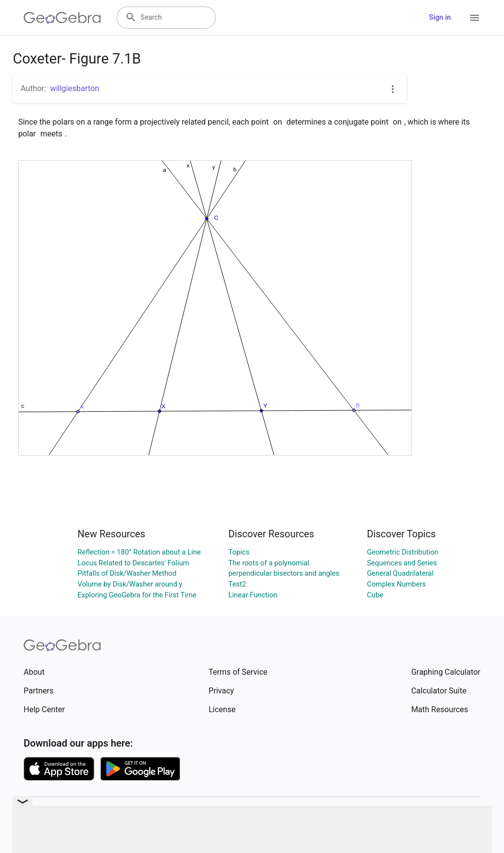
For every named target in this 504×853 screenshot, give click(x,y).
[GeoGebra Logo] (62, 18)
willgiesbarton (75, 88)
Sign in (440, 17)
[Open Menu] (474, 18)
